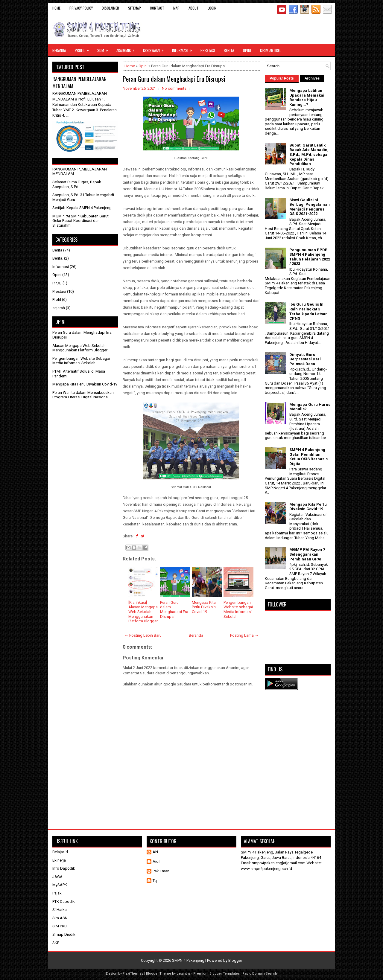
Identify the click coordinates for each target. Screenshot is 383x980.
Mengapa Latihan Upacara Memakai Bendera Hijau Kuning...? (307, 97)
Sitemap (134, 8)
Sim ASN (60, 918)
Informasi (184, 49)
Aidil (156, 861)
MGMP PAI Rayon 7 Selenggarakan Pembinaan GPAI (307, 554)
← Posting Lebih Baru (143, 635)
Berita (229, 50)
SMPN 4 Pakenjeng (188, 960)
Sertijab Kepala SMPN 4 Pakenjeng (82, 208)
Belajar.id (60, 852)
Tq (155, 881)
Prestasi (208, 50)
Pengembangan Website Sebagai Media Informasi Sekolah (81, 361)
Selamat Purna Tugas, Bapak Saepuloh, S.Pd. (77, 184)
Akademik (127, 49)
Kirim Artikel (270, 50)
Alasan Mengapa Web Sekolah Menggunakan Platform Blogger (80, 348)
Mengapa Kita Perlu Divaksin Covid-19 (204, 607)
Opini (247, 50)
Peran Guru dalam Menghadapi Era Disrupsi (174, 79)
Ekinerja (59, 860)
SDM (105, 49)
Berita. (58, 258)
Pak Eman (161, 871)
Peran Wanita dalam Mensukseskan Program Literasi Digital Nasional (83, 395)
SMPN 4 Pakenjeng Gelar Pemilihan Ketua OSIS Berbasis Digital (308, 457)
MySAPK (60, 885)
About (194, 8)
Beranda (59, 50)
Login (212, 8)
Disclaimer (110, 8)
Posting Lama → (244, 635)
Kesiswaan (155, 49)
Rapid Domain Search (260, 974)
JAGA (57, 877)
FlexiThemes (133, 974)
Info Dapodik (64, 868)
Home (56, 8)
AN (155, 852)
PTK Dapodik (64, 901)
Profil (84, 49)
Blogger (235, 960)
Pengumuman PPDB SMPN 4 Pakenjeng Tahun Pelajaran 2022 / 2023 (310, 257)
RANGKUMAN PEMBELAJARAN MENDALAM (79, 82)
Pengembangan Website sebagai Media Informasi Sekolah (238, 609)
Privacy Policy (81, 8)
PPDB (57, 283)
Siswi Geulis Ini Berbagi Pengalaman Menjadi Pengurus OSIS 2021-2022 (310, 207)
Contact (157, 8)
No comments (174, 88)
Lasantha (184, 974)
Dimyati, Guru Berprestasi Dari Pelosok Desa (305, 359)
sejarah (59, 308)
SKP (56, 943)
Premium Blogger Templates (216, 974)
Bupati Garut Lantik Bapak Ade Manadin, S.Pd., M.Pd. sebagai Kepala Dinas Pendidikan (309, 154)
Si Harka (60, 910)
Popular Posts (282, 78)
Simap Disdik (64, 934)
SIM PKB (60, 926)
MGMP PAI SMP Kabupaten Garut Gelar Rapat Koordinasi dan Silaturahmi (80, 221)
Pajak (57, 893)
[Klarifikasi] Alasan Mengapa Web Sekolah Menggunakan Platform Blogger (143, 612)
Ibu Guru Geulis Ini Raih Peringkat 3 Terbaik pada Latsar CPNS (308, 311)
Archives (312, 78)
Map (176, 8)
